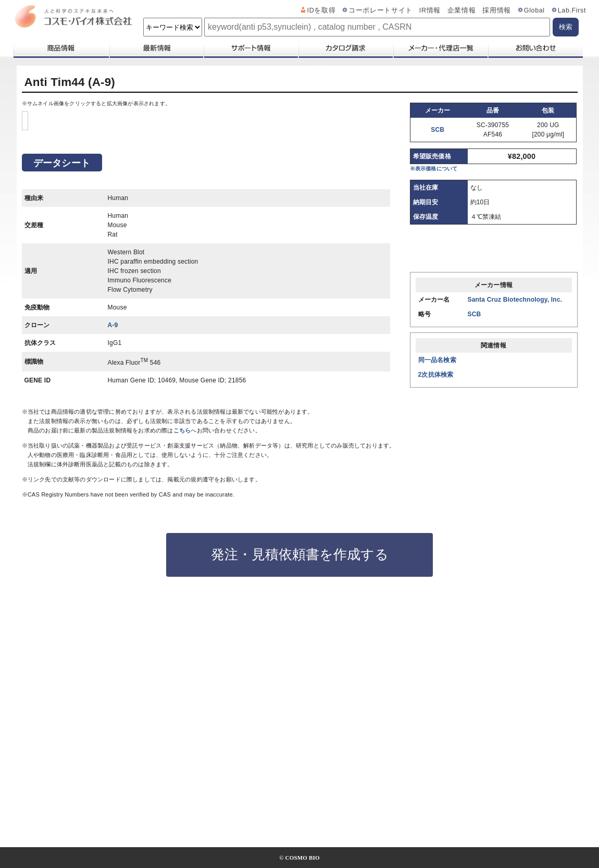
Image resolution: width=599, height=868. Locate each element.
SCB (438, 130)
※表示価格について (434, 169)
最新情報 (156, 48)
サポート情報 (251, 48)
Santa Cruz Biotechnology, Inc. (515, 300)
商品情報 (61, 48)
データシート (62, 376)
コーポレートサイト (380, 10)
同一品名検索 (437, 360)
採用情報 (497, 10)
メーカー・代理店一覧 (440, 48)
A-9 (113, 538)
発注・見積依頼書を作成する (300, 767)
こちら (182, 643)
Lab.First (572, 10)
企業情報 (462, 10)
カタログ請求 (345, 48)
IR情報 (430, 10)
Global (534, 10)
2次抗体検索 (436, 375)
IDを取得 (322, 10)
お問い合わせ (535, 48)
